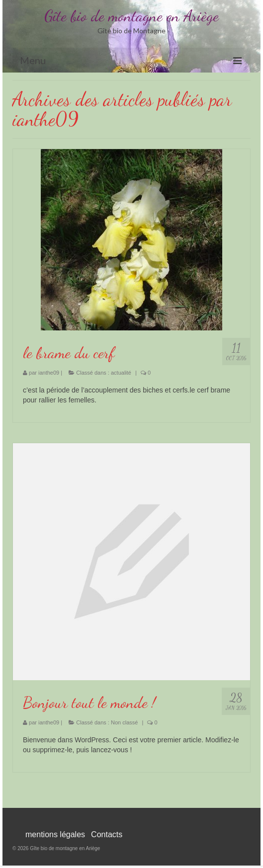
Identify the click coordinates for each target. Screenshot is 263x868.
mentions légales (55, 834)
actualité (121, 373)
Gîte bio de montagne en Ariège (131, 16)
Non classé (124, 722)
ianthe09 (49, 373)
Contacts (107, 834)
